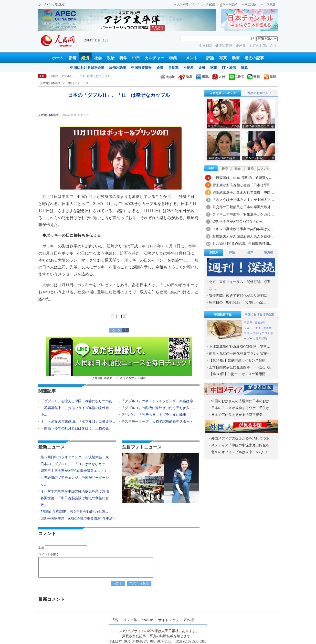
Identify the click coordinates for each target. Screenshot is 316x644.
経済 (85, 58)
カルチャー (155, 58)
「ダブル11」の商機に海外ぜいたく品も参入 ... (158, 408)
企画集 (241, 46)
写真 (223, 58)
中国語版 (249, 4)
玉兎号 (248, 323)
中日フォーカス (78, 83)
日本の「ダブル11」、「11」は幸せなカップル (80, 76)
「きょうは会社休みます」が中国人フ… (243, 200)
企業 (160, 68)
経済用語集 (118, 68)
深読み (214, 253)
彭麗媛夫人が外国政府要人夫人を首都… (243, 236)
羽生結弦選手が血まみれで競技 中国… (243, 192)
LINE (236, 77)
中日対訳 (206, 46)
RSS (270, 77)
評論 (210, 58)
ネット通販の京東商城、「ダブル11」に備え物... (78, 422)
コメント (190, 58)
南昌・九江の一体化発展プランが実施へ (240, 354)
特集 (173, 58)
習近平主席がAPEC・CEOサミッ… (239, 222)
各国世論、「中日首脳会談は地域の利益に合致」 (75, 502)
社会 (98, 58)
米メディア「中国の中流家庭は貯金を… (242, 445)
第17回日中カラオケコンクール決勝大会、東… (76, 457)
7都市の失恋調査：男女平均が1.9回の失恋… (74, 512)
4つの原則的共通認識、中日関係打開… (242, 244)
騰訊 (202, 77)
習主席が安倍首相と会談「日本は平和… (243, 185)
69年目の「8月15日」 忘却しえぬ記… (239, 302)
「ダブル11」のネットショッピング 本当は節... (158, 401)
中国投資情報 (141, 68)
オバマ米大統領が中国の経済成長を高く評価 (75, 491)
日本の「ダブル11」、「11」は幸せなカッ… (75, 464)
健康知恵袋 (224, 46)
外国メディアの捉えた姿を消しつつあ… (242, 438)
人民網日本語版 (51, 83)
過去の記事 (254, 58)
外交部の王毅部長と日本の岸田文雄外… (243, 207)
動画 (236, 58)
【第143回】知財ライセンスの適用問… (239, 374)
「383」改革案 (262, 328)
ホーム (58, 58)
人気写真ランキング (223, 93)
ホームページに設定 (52, 4)
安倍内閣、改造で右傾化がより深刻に (238, 296)
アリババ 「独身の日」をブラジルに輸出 (154, 415)
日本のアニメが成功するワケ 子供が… (242, 408)
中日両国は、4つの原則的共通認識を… (242, 178)
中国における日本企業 (87, 68)
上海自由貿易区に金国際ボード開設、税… (242, 367)
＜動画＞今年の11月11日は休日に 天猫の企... (76, 428)
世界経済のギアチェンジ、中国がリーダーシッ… (75, 481)
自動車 (173, 68)
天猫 (247, 328)
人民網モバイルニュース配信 (195, 4)
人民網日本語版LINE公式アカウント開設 (119, 358)
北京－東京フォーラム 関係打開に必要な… (240, 285)
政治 (111, 58)
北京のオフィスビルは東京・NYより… (241, 452)
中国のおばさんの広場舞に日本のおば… (242, 401)
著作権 (189, 620)
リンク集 (130, 620)
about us (148, 620)
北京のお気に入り (263, 46)
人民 (219, 77)
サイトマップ (169, 620)
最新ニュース (52, 447)
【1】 (114, 317)
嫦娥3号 (260, 323)
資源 (244, 68)
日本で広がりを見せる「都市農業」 (239, 415)
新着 (73, 58)
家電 (214, 68)
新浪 (185, 77)
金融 (202, 68)
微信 (254, 77)
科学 (123, 58)
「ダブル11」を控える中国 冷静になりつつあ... (78, 401)
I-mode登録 (228, 4)
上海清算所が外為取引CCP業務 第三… (240, 347)
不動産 (189, 68)
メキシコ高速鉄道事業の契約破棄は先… (243, 229)
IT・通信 (229, 68)
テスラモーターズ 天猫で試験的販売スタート (157, 422)
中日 (136, 58)
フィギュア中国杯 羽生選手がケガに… (243, 214)
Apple (168, 77)
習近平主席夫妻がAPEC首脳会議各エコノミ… (76, 471)
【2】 (124, 317)
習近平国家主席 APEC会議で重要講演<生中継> (78, 519)
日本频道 (268, 4)
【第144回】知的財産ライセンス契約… (239, 360)
